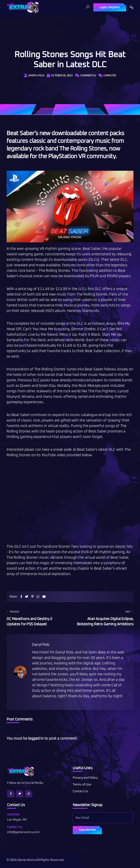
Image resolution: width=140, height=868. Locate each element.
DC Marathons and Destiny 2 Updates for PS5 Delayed (36, 618)
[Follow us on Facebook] (11, 794)
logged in (36, 739)
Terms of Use (82, 785)
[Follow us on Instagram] (29, 794)
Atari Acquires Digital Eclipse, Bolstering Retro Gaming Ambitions (104, 618)
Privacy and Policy (85, 778)
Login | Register (110, 7)
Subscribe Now (87, 830)
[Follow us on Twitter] (20, 794)
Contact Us (80, 791)
